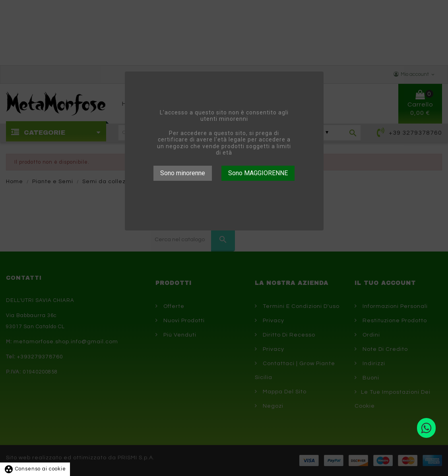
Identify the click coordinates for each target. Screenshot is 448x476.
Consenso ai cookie (35, 469)
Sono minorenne (183, 173)
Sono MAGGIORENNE (258, 173)
